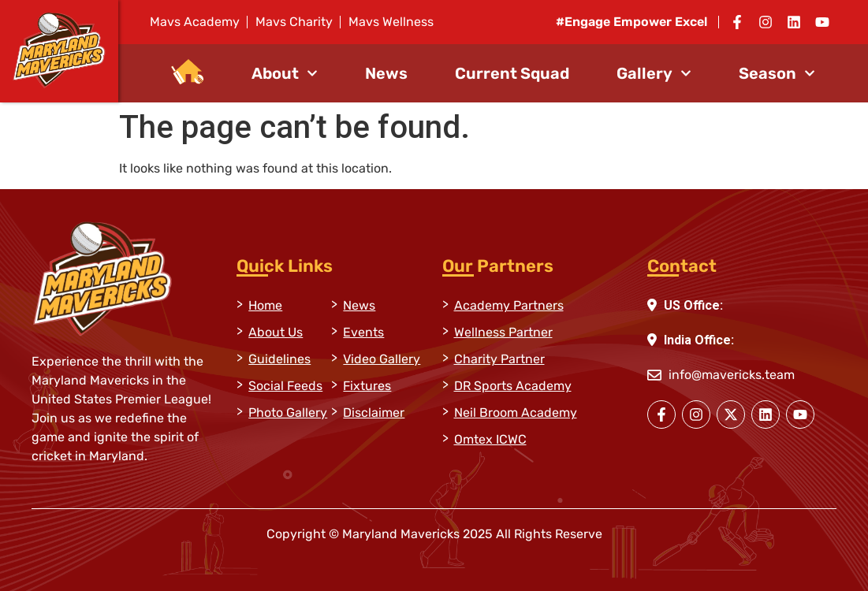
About (285, 73)
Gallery (654, 73)
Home (265, 305)
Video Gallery (382, 359)
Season (777, 73)
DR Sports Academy (513, 386)
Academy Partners (509, 305)
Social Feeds (285, 386)
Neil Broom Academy (516, 413)
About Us (276, 332)
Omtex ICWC (490, 439)
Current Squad (512, 73)
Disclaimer (374, 413)
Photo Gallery (288, 413)
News (386, 73)
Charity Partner (499, 359)
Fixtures (367, 386)
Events (363, 332)
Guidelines (279, 359)
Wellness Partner (503, 332)
